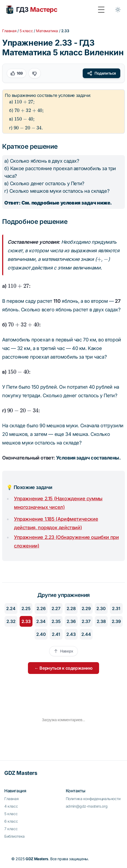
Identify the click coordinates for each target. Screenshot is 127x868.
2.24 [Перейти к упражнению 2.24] (11, 608)
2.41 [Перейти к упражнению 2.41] (56, 634)
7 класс (11, 829)
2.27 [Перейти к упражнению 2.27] (56, 608)
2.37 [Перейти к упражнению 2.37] (86, 621)
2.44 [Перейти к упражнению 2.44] (86, 634)
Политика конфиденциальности (93, 799)
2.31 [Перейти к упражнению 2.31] (116, 608)
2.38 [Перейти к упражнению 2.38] (101, 621)
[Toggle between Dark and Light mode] (118, 10)
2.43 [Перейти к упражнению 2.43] (71, 634)
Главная (9, 31)
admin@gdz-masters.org (87, 806)
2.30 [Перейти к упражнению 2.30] (101, 608)
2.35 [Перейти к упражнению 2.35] (56, 621)
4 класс (11, 806)
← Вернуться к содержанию (63, 668)
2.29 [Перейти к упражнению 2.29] (86, 608)
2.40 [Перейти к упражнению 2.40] (41, 634)
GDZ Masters (21, 773)
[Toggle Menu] (101, 10)
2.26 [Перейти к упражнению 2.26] (41, 608)
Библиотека (14, 836)
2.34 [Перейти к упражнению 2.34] (41, 621)
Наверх (63, 651)
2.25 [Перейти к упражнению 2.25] (26, 608)
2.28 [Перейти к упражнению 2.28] (71, 608)
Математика (47, 31)
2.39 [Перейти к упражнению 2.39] (116, 621)
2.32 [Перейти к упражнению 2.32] (11, 621)
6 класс (11, 821)
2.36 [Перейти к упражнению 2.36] (71, 621)
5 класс (26, 31)
